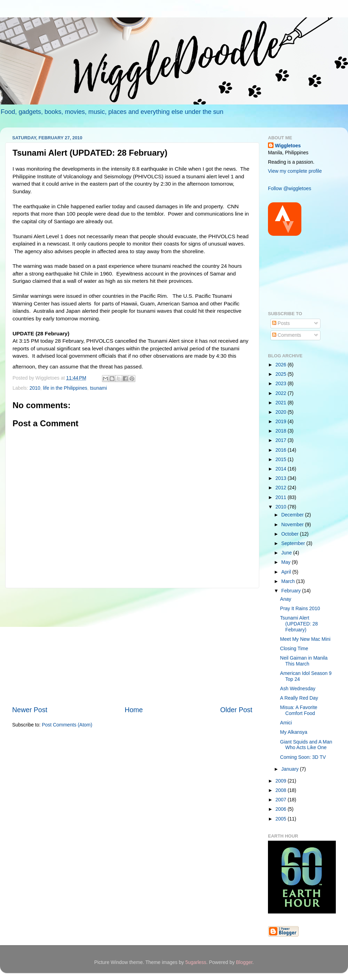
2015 (282, 459)
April (287, 572)
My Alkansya (294, 732)
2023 (282, 383)
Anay (286, 599)
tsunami (98, 388)
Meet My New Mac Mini (305, 639)
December (293, 515)
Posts (281, 323)
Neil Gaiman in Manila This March (304, 661)
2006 (282, 809)
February (292, 591)
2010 (35, 388)
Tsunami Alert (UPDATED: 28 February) (299, 624)
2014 (282, 469)
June (287, 553)
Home (134, 710)
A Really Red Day (299, 698)
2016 (282, 450)
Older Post (236, 710)
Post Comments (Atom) (67, 725)
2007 (282, 800)
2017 (282, 440)
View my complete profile (295, 171)
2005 (282, 819)
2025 (282, 374)
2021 (282, 403)
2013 (282, 478)
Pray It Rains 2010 (300, 608)
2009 (282, 781)
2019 (282, 421)
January (290, 769)
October (290, 534)
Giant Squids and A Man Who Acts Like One (306, 745)
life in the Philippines (65, 388)
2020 (282, 412)
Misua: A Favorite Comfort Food (299, 710)
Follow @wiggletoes (290, 188)
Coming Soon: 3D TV (303, 757)
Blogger (244, 962)
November (293, 524)
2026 (282, 365)
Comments (287, 335)
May (286, 562)
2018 (282, 431)
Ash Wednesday (298, 689)
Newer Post (30, 710)
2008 (282, 790)
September (294, 543)
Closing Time (294, 648)
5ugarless (196, 962)
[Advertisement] (132, 647)
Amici (286, 723)
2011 (282, 497)
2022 (282, 393)
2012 (282, 488)
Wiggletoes (288, 146)
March (289, 581)
